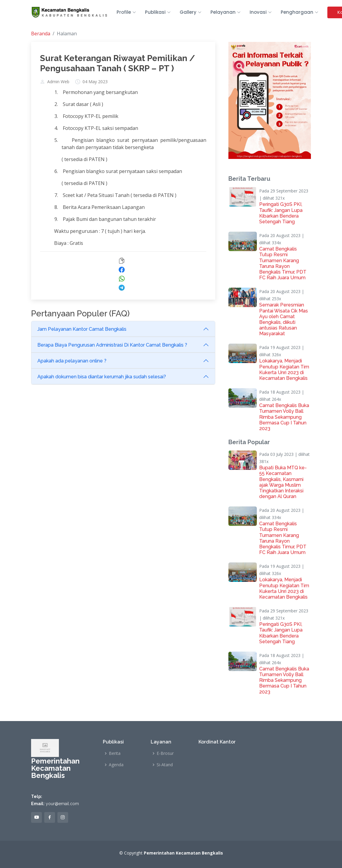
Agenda (116, 765)
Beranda (41, 34)
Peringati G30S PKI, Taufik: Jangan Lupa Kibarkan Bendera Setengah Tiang (281, 213)
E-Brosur (165, 753)
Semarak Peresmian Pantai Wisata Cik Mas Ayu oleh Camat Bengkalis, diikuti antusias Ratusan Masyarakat (284, 319)
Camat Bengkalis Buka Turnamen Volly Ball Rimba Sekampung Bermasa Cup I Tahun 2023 (284, 417)
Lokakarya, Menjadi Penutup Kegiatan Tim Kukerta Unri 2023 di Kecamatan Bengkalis (284, 369)
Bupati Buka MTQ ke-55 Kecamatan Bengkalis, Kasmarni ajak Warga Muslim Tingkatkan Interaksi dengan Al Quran (283, 482)
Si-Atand (165, 765)
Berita (115, 753)
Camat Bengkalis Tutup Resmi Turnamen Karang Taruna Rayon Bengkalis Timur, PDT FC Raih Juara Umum (283, 263)
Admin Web (58, 82)
